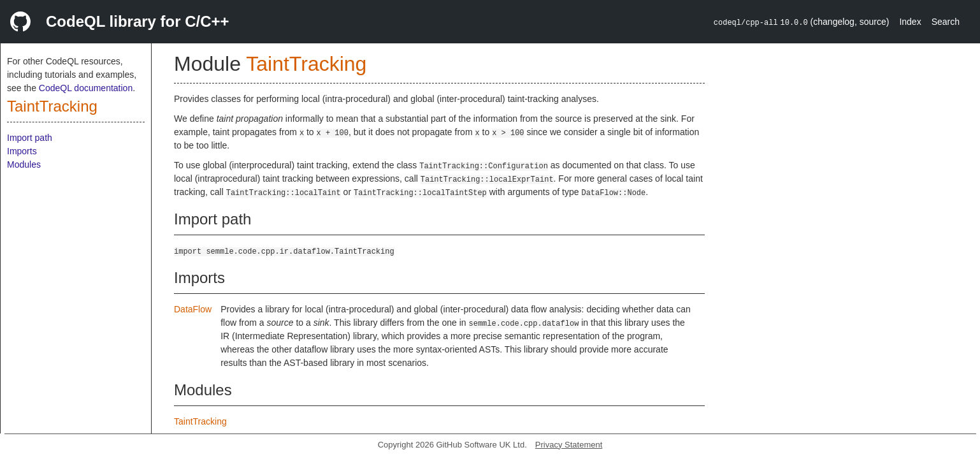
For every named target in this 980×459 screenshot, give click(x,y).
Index (910, 22)
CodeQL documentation (86, 88)
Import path (30, 138)
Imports (22, 151)
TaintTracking (52, 106)
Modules (24, 164)
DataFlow (193, 309)
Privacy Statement (569, 445)
